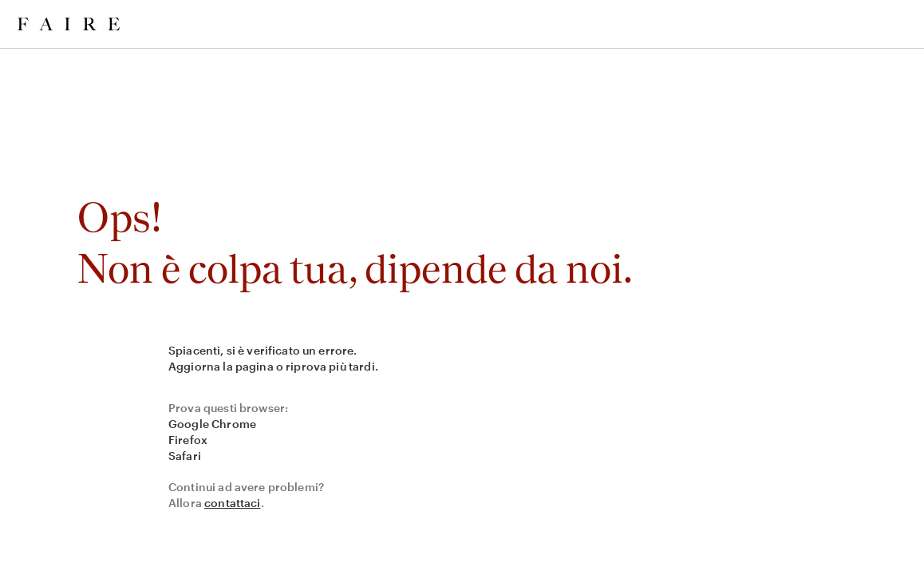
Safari (185, 456)
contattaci (233, 503)
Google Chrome (212, 424)
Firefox (188, 440)
